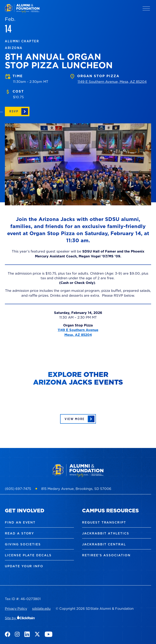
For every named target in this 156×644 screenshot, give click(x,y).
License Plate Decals (28, 555)
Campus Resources (110, 510)
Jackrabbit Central (104, 544)
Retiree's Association (106, 555)
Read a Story (19, 533)
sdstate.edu (41, 609)
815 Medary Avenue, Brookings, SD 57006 (76, 489)
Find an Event (20, 522)
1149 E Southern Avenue (78, 330)
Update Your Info (24, 566)
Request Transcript (104, 522)
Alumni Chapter (22, 41)
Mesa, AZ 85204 (78, 335)
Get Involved (25, 510)
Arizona (14, 48)
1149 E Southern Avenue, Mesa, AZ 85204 (112, 82)
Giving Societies (23, 544)
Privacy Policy (16, 609)
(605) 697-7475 (18, 489)
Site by (20, 618)
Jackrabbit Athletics (106, 533)
